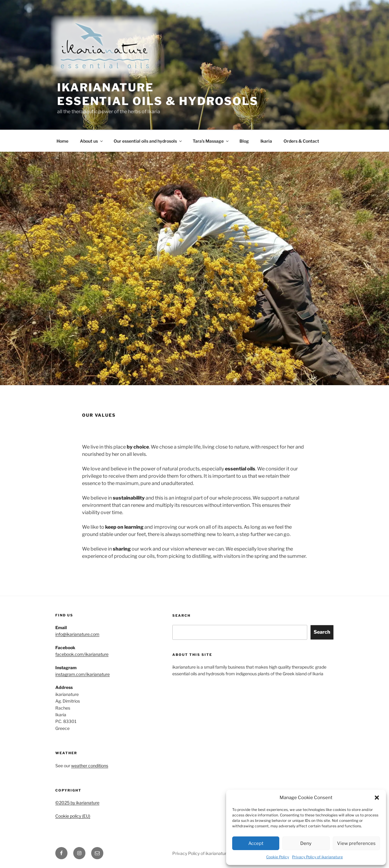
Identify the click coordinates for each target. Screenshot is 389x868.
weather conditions (90, 766)
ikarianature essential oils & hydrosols (158, 94)
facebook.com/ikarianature (82, 654)
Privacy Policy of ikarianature (317, 857)
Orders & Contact (301, 141)
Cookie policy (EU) (73, 816)
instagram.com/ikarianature (83, 674)
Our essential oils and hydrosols (148, 141)
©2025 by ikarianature (77, 803)
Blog (244, 141)
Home (62, 141)
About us (92, 141)
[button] (377, 798)
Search (181, 615)
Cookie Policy (278, 857)
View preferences (356, 843)
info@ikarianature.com (77, 634)
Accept (256, 843)
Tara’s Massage (211, 141)
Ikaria (266, 141)
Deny (306, 843)
